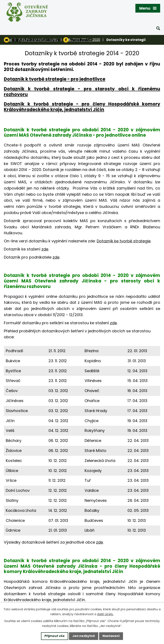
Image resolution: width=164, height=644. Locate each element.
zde (45, 249)
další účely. (105, 614)
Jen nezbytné (84, 636)
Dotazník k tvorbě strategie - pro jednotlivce (55, 79)
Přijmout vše (55, 636)
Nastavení (111, 636)
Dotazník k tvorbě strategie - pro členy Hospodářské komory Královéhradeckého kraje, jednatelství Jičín (82, 107)
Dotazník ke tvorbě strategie (124, 241)
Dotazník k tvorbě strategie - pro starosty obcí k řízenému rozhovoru (82, 92)
